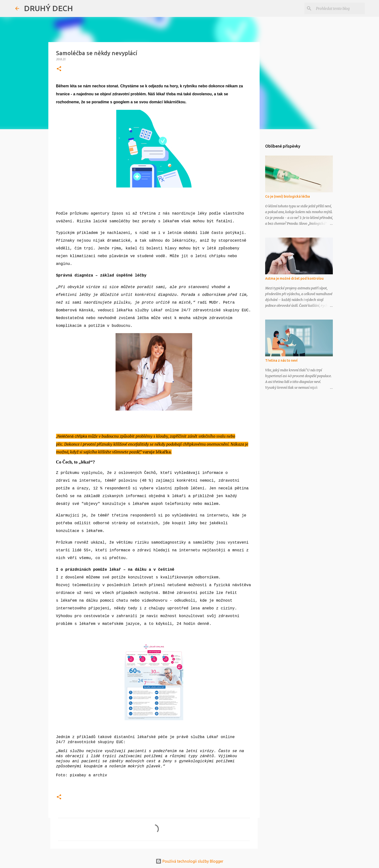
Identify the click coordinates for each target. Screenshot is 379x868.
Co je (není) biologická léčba (288, 196)
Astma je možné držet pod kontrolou (294, 278)
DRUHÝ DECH (48, 8)
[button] (59, 69)
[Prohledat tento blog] (339, 8)
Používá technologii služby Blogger (189, 861)
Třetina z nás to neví (281, 360)
